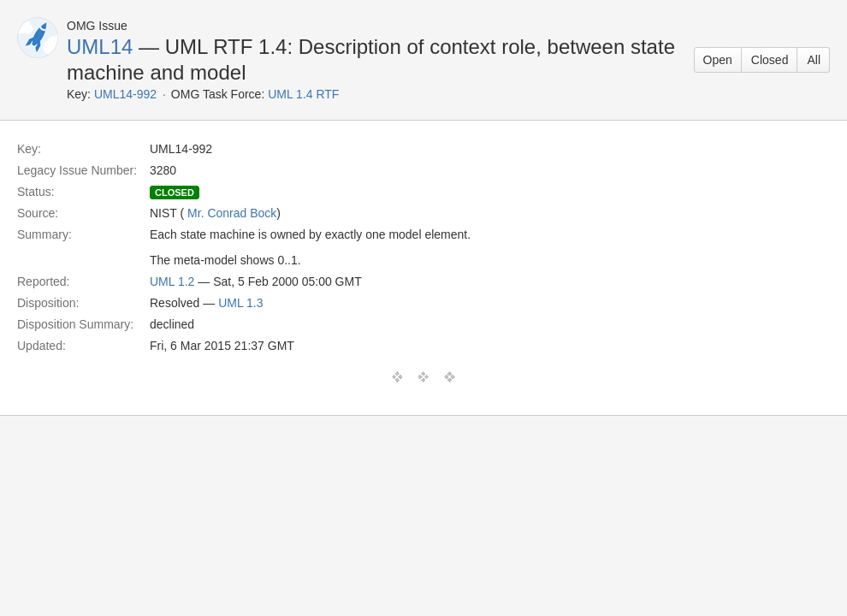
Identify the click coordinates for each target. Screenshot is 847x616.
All (814, 60)
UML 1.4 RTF (303, 94)
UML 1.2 (172, 281)
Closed (770, 60)
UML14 (100, 47)
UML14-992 (125, 94)
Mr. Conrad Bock (232, 213)
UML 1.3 (240, 303)
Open (718, 60)
